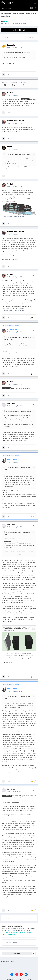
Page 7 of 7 (19, 37)
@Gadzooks (25, 99)
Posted (14, 47)
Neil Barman (26, 532)
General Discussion (21, 23)
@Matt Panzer (7, 388)
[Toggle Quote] (5, 53)
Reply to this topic (19, 30)
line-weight (26, 467)
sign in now (12, 930)
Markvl (25, 53)
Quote (8, 74)
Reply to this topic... (11, 942)
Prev (7, 37)
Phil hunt (6, 21)
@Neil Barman (7, 796)
